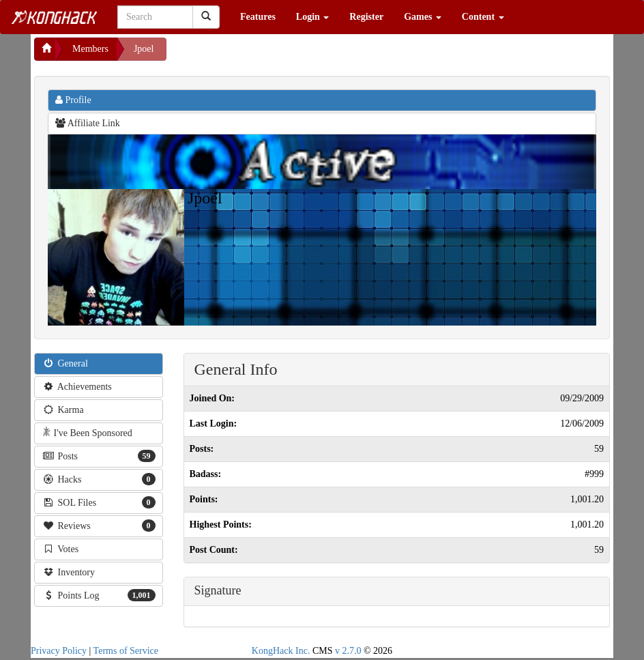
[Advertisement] (276, 55)
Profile (73, 100)
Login (313, 17)
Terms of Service (126, 651)
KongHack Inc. (281, 651)
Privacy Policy (59, 651)
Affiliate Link (88, 123)
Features (258, 17)
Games (423, 17)
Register (366, 17)
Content (483, 17)
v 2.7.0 (348, 651)
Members (90, 49)
